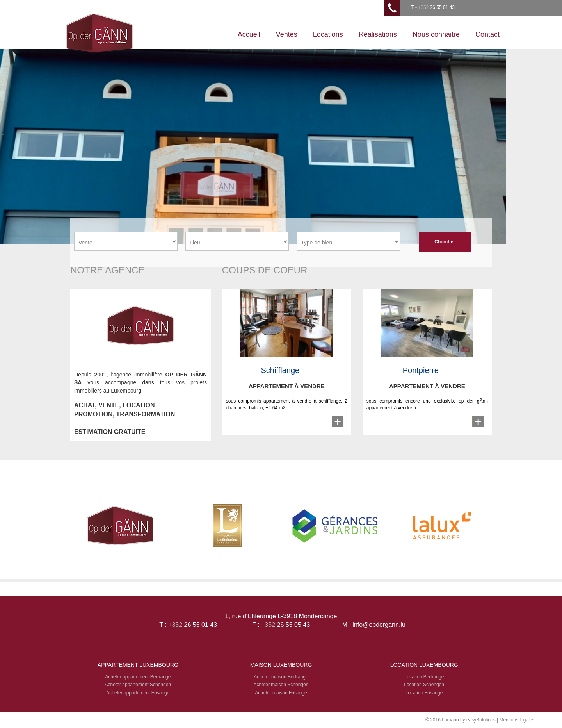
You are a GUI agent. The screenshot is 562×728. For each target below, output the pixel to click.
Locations (328, 34)
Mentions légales (517, 720)
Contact (487, 34)
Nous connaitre (436, 34)
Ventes (287, 34)
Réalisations (378, 34)
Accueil (249, 34)
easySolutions (481, 720)
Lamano (450, 720)
